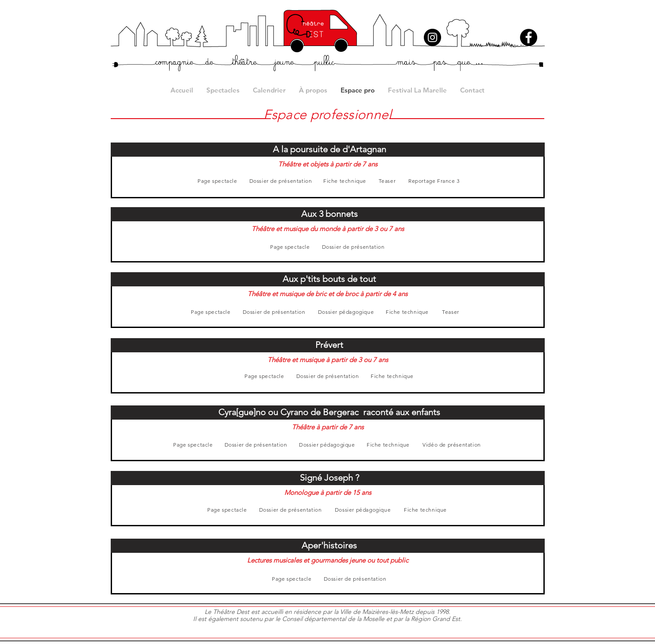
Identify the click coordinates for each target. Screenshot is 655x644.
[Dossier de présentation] (281, 181)
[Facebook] (529, 37)
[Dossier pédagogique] (346, 312)
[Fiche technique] (345, 181)
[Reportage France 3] (434, 181)
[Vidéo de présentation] (452, 445)
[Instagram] (432, 37)
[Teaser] (387, 181)
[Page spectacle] (218, 181)
